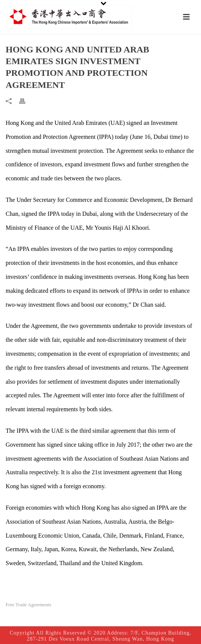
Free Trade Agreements (28, 605)
